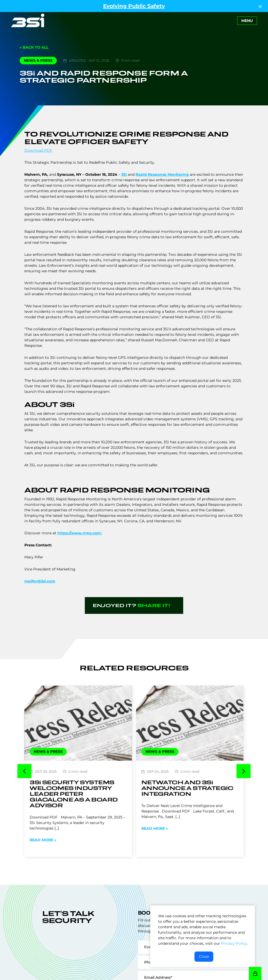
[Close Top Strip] (260, 6)
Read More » (43, 854)
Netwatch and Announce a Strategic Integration (187, 802)
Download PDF (38, 150)
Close (204, 956)
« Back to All (34, 47)
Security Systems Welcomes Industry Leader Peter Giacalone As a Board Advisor (74, 808)
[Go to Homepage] (28, 20)
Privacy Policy (234, 943)
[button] (24, 778)
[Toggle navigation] (247, 21)
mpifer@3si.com (40, 581)
